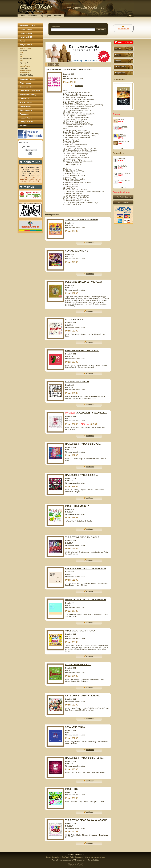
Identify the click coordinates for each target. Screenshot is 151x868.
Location (58, 16)
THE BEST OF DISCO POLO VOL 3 (82, 537)
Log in (130, 16)
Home (23, 16)
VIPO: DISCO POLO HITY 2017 (80, 631)
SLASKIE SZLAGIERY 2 (77, 251)
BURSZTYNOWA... (125, 173)
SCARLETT (122, 120)
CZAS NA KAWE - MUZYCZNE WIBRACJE (86, 568)
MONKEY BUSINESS (122, 135)
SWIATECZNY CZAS (75, 727)
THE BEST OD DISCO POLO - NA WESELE (86, 820)
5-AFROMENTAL (124, 181)
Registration (33, 16)
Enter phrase (56, 27)
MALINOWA (122, 166)
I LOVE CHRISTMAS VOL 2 (78, 665)
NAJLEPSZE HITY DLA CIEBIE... (91, 413)
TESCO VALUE (124, 142)
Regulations (72, 854)
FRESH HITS (72, 789)
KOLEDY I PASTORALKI (77, 382)
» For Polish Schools (123, 197)
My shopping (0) (123, 29)
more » (123, 148)
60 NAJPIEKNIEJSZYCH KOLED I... (82, 351)
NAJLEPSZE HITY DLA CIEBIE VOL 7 (83, 444)
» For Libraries (123, 202)
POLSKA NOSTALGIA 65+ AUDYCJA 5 (84, 282)
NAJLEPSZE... (123, 127)
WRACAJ (122, 159)
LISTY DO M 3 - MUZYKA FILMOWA (83, 696)
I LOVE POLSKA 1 (74, 319)
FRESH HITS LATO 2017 (77, 506)
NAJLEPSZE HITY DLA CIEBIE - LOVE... (85, 758)
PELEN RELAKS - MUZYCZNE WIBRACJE (86, 600)
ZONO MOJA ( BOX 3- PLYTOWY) (82, 220)
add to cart (90, 243)
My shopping (46, 16)
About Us (81, 854)
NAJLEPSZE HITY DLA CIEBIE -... (82, 475)
